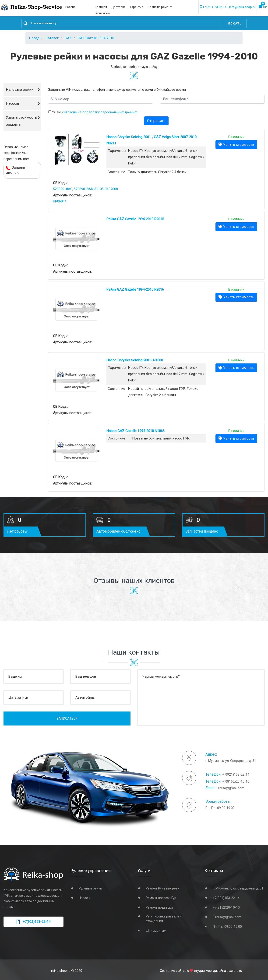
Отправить (156, 121)
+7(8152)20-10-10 (236, 781)
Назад (34, 38)
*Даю (94, 112)
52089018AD (83, 189)
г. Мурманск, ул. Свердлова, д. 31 (238, 888)
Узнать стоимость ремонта (21, 121)
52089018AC (63, 189)
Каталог (52, 38)
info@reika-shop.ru (242, 7)
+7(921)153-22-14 (213, 7)
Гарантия (137, 7)
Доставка (118, 7)
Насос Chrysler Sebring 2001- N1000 (135, 360)
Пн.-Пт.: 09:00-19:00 (227, 927)
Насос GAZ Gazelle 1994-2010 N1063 (136, 431)
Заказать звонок (17, 170)
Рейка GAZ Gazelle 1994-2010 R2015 (135, 219)
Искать (235, 23)
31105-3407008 (106, 189)
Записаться (67, 718)
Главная (101, 7)
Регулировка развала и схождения (164, 919)
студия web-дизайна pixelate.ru (218, 971)
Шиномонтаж (156, 931)
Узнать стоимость (236, 145)
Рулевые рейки (20, 89)
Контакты (103, 13)
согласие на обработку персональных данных (99, 112)
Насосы (12, 103)
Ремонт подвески (159, 907)
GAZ (68, 38)
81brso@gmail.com (230, 788)
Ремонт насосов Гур (161, 898)
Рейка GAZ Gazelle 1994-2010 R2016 (135, 289)
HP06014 (60, 201)
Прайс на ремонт (160, 7)
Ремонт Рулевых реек (162, 888)
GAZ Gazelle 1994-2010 (96, 38)
